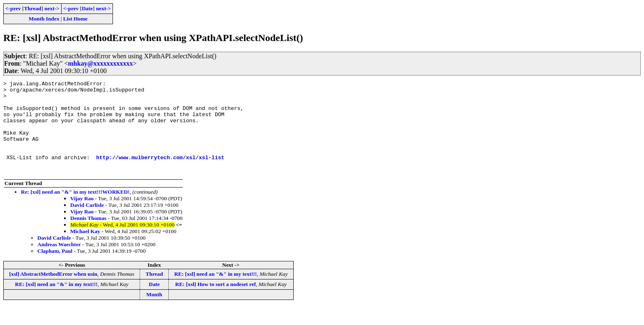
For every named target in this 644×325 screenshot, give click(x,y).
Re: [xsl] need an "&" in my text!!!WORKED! (75, 210)
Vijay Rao (82, 217)
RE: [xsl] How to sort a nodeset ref (216, 303)
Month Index (44, 19)
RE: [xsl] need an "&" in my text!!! (215, 292)
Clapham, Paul (55, 269)
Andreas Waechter (59, 263)
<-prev (13, 8)
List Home (76, 19)
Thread (32, 8)
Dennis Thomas (88, 237)
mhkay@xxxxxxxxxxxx (101, 63)
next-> (52, 8)
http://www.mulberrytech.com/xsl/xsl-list (160, 173)
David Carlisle (87, 223)
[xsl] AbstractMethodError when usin (53, 292)
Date (87, 8)
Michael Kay (85, 250)
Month (154, 313)
